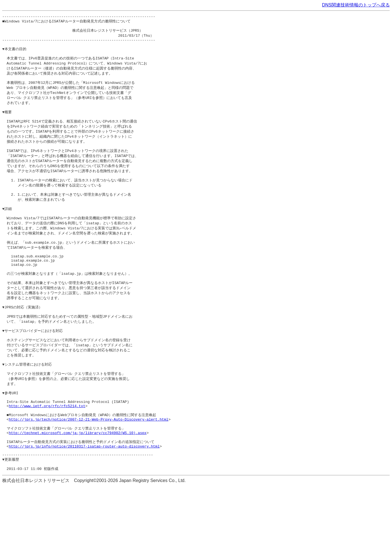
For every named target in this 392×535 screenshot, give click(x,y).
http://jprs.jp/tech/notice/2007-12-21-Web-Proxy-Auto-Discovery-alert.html (88, 461)
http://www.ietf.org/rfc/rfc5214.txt (47, 446)
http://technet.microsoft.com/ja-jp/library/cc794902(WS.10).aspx (77, 477)
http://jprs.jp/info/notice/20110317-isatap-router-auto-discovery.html (84, 492)
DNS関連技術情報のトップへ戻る (356, 5)
